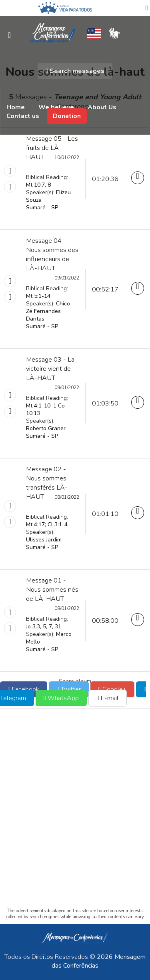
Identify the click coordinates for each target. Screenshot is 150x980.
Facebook (24, 689)
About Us (102, 107)
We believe (56, 107)
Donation (67, 116)
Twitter (69, 689)
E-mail (108, 698)
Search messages (75, 71)
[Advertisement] (75, 815)
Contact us (23, 116)
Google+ (112, 689)
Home (16, 107)
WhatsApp (61, 698)
